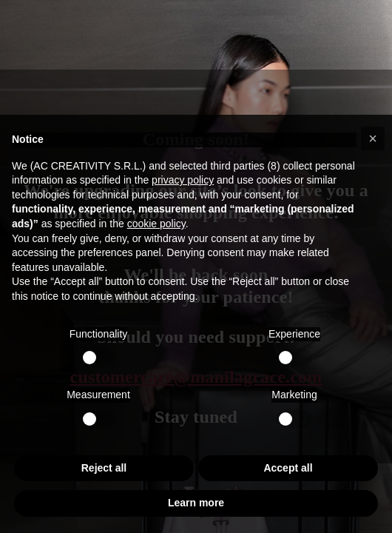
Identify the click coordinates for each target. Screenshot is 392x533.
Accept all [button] (288, 468)
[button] (373, 138)
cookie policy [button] (156, 224)
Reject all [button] (104, 468)
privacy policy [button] (183, 180)
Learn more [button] (196, 503)
